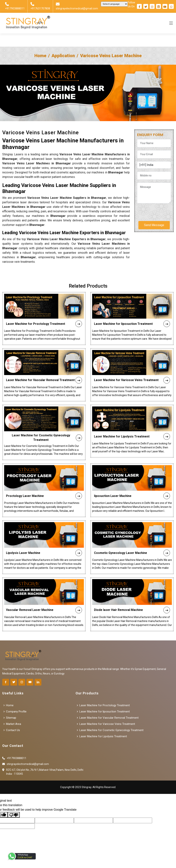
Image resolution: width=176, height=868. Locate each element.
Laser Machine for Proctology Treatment (44, 306)
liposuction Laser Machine (132, 478)
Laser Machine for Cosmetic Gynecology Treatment (47, 419)
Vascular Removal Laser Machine (44, 592)
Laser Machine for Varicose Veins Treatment (132, 362)
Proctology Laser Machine (44, 478)
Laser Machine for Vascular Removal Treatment (44, 362)
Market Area (14, 724)
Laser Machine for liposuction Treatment (132, 306)
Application (63, 56)
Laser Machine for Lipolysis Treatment (132, 418)
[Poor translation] (14, 815)
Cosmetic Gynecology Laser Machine (132, 535)
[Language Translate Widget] (114, 4)
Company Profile (16, 712)
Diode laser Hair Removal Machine (132, 592)
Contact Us (13, 730)
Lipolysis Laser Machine (44, 535)
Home (40, 56)
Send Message (154, 225)
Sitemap (11, 718)
